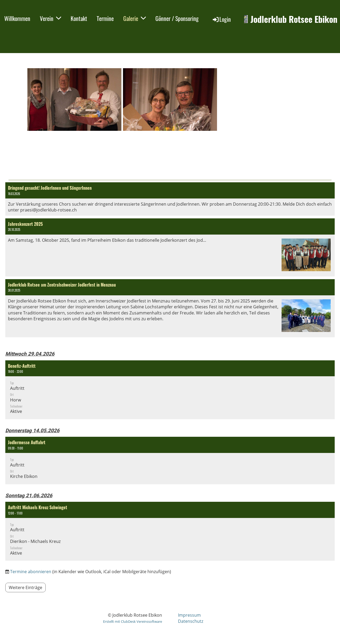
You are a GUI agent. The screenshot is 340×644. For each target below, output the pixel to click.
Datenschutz (191, 621)
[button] (170, 390)
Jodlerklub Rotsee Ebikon (294, 19)
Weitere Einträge (25, 587)
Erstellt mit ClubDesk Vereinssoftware (133, 621)
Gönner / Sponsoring (177, 18)
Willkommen (17, 18)
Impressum (189, 615)
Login (221, 19)
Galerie (135, 18)
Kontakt (79, 18)
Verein (50, 18)
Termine (105, 18)
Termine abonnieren (31, 572)
